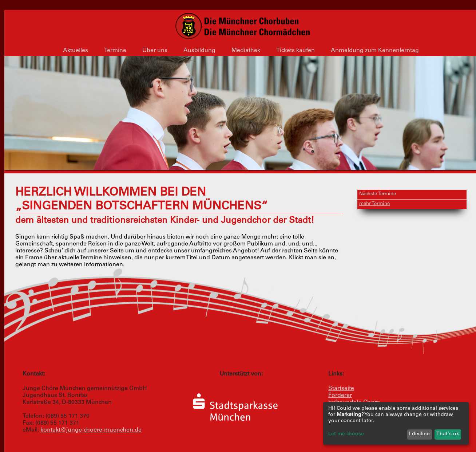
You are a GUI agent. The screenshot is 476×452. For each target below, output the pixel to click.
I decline (419, 434)
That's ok (448, 434)
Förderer (340, 396)
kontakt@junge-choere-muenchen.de (91, 430)
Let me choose (346, 434)
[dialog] (396, 423)
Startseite (341, 389)
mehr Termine (374, 204)
